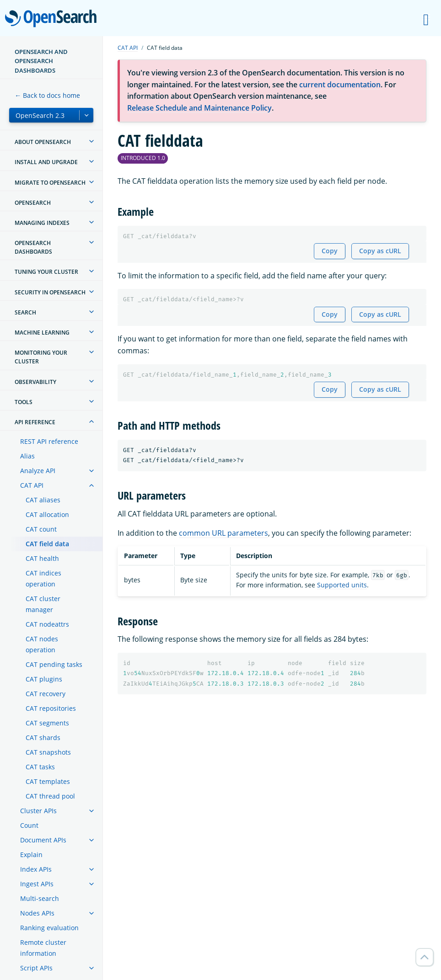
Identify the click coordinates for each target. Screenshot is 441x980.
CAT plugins (44, 679)
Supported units (342, 585)
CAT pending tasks (54, 664)
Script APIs (36, 968)
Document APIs (43, 840)
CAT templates (48, 781)
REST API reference (49, 441)
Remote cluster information (43, 948)
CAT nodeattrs (47, 624)
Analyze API (38, 471)
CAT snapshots (48, 752)
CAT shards (43, 738)
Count (29, 825)
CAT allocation (47, 514)
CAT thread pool (50, 796)
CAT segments (47, 723)
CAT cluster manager (43, 604)
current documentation (340, 85)
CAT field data (47, 544)
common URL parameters (223, 533)
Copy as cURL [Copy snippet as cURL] (380, 251)
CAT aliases (43, 500)
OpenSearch (53, 19)
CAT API (32, 485)
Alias (27, 456)
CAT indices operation (43, 578)
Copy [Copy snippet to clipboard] (330, 251)
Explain (31, 855)
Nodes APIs (37, 913)
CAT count (41, 529)
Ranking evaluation (49, 928)
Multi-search (40, 898)
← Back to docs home (47, 95)
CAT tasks (40, 767)
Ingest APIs (37, 884)
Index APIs (36, 869)
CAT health (42, 558)
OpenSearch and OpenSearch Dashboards (41, 61)
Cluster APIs (38, 811)
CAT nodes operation (42, 644)
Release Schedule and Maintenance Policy (199, 108)
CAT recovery (46, 694)
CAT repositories (51, 708)
